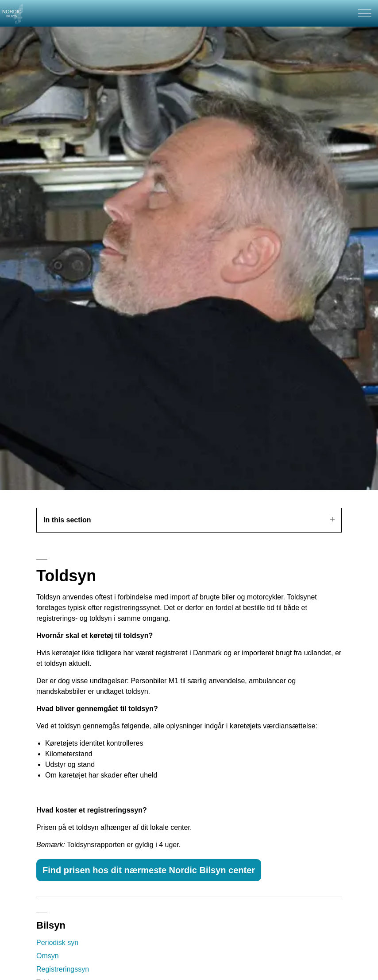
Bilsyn (51, 925)
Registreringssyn (63, 969)
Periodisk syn (57, 943)
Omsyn (48, 956)
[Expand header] (365, 13)
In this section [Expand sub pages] (189, 520)
